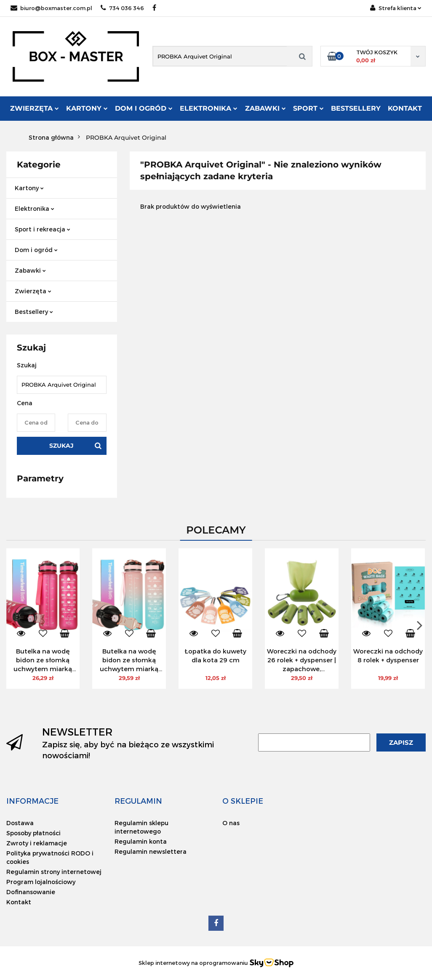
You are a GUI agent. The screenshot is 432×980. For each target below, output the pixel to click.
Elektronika (209, 108)
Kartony (87, 108)
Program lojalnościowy (41, 882)
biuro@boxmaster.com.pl (51, 8)
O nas (231, 823)
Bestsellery (356, 108)
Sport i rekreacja (43, 229)
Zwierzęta (35, 108)
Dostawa (20, 823)
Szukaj (61, 446)
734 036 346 (122, 8)
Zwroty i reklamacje (37, 843)
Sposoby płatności (33, 833)
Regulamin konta (141, 841)
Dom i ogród (144, 108)
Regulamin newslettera (151, 851)
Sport (308, 108)
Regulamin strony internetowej (54, 872)
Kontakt (405, 108)
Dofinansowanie (31, 892)
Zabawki (265, 108)
